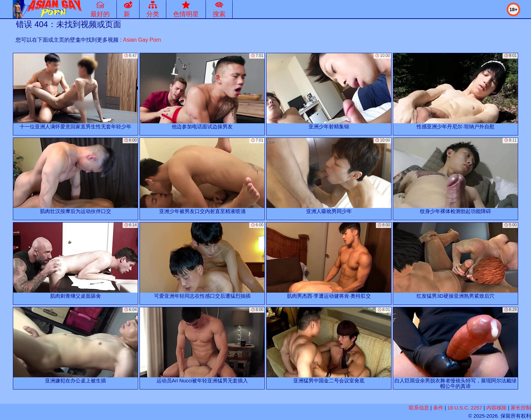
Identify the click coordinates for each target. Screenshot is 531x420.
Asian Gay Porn (142, 40)
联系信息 (419, 408)
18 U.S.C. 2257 (465, 408)
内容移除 (496, 408)
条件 (438, 408)
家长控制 (521, 408)
